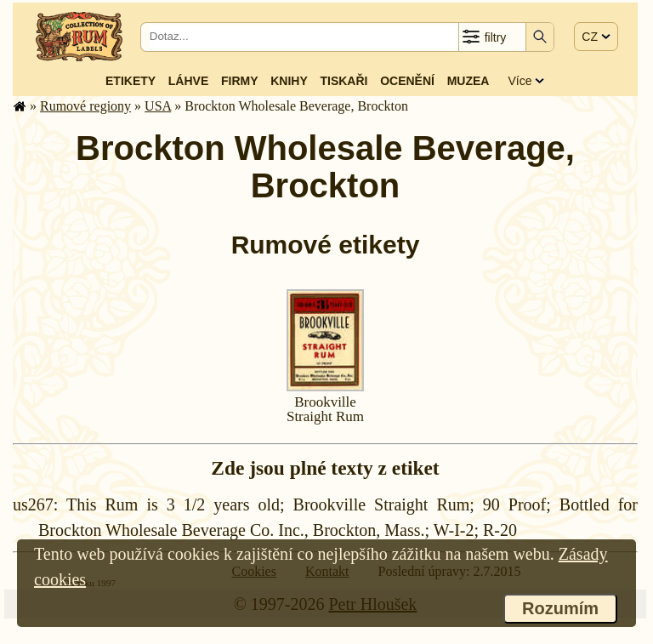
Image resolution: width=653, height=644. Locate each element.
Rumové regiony (85, 106)
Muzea (468, 81)
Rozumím (560, 608)
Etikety (131, 81)
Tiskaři (344, 81)
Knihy (289, 81)
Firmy (240, 81)
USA (158, 106)
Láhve (188, 81)
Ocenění (407, 81)
